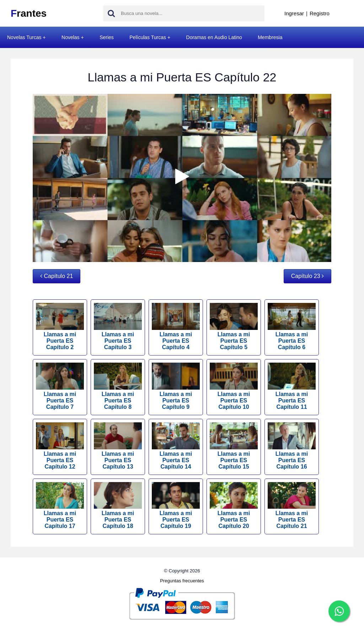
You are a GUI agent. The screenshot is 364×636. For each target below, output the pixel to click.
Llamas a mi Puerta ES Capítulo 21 (292, 506)
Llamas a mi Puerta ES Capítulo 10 (234, 386)
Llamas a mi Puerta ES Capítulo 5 (234, 327)
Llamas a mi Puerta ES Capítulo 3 (118, 327)
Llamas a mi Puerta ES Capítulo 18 (118, 506)
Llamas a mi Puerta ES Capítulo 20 (234, 506)
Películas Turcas (148, 37)
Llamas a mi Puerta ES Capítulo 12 (60, 446)
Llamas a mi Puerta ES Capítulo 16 (292, 446)
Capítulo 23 (307, 276)
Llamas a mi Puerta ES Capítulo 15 (234, 446)
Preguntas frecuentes (182, 581)
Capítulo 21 (57, 276)
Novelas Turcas (24, 37)
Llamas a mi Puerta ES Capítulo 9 (176, 386)
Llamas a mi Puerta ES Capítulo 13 (118, 446)
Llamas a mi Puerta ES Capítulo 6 (292, 327)
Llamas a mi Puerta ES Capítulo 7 (60, 386)
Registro (320, 13)
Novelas (71, 37)
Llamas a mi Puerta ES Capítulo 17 (60, 506)
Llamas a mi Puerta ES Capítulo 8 (118, 386)
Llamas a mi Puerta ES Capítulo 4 (176, 327)
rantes (29, 13)
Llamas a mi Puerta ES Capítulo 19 (176, 506)
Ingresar (294, 13)
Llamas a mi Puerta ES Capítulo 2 (60, 327)
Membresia (270, 37)
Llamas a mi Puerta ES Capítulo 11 (292, 386)
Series (107, 37)
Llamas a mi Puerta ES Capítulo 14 (176, 446)
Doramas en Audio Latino (214, 37)
